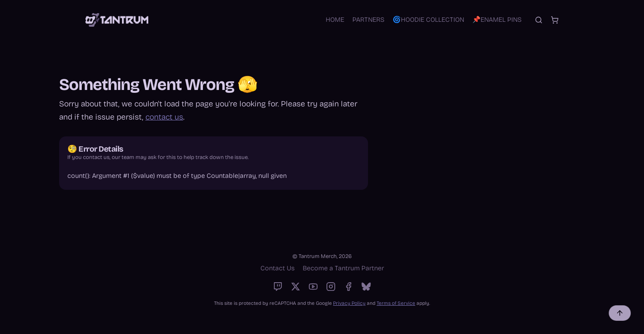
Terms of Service (396, 303)
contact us (164, 117)
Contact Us (277, 268)
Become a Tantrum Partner (343, 268)
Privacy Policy (349, 303)
